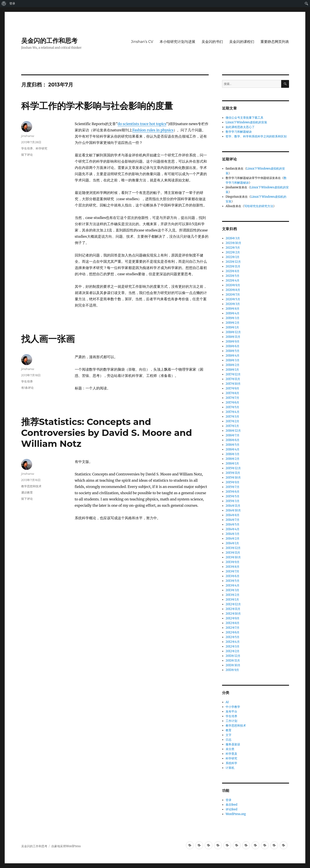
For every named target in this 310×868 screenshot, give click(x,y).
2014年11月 (233, 506)
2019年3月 (233, 318)
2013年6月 (233, 576)
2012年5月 (233, 637)
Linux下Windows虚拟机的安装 (246, 122)
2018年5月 (233, 351)
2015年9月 (233, 482)
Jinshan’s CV (142, 42)
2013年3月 (233, 590)
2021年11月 (233, 266)
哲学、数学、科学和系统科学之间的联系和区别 (256, 136)
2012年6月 (233, 632)
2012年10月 (233, 614)
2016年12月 (233, 431)
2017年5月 (232, 407)
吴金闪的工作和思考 (49, 41)
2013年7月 (233, 571)
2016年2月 (233, 459)
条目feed (232, 805)
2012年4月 (233, 642)
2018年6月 (233, 346)
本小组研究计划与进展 (177, 42)
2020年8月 (233, 290)
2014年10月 (233, 510)
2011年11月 (233, 661)
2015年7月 (233, 487)
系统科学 (231, 763)
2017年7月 (232, 398)
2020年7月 (233, 295)
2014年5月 (233, 524)
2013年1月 (232, 600)
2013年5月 (233, 581)
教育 (229, 730)
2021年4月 (233, 281)
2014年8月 (233, 515)
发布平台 (231, 711)
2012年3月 (233, 646)
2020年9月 (233, 285)
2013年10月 (233, 557)
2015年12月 (233, 468)
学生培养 (27, 148)
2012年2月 (233, 651)
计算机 (230, 768)
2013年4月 (233, 585)
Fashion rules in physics (153, 130)
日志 (229, 740)
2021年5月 (233, 276)
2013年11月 (233, 553)
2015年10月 (233, 478)
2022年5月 (233, 248)
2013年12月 (233, 548)
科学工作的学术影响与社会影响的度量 (97, 106)
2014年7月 (233, 520)
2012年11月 (233, 609)
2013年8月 (233, 567)
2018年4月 (233, 356)
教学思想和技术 (31, 486)
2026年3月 (233, 238)
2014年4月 (233, 529)
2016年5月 (233, 445)
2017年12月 (233, 374)
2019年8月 (233, 309)
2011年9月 (232, 670)
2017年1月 (232, 426)
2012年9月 (233, 618)
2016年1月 (232, 463)
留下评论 (27, 155)
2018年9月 (233, 342)
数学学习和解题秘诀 (239, 132)
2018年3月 (233, 360)
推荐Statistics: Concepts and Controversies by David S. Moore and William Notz (107, 433)
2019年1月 (232, 327)
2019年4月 (233, 313)
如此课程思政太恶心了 (240, 127)
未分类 (230, 749)
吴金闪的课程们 (242, 42)
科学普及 (231, 754)
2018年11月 (233, 337)
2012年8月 (233, 623)
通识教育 (27, 492)
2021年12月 (233, 262)
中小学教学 (233, 707)
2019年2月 (233, 323)
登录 (12, 3)
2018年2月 (233, 365)
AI (227, 702)
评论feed (232, 809)
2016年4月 (233, 449)
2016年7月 (233, 435)
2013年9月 (233, 562)
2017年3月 (232, 417)
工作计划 (231, 721)
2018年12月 (233, 332)
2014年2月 (233, 539)
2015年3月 (233, 501)
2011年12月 (233, 656)
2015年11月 (233, 473)
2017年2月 (233, 421)
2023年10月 (233, 243)
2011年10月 (233, 665)
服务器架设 (233, 744)
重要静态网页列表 (275, 42)
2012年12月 (233, 604)
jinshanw (28, 136)
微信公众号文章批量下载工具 (244, 118)
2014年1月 (232, 543)
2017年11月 (233, 379)
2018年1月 (232, 370)
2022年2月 (233, 252)
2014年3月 (233, 534)
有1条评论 (28, 388)
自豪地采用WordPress (66, 846)
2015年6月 (233, 492)
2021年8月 (233, 271)
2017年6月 (233, 402)
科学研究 (42, 148)
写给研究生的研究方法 (259, 206)
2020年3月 (233, 304)
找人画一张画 (48, 339)
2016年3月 (233, 454)
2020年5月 (233, 299)
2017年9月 (233, 388)
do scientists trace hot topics (142, 124)
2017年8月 (233, 393)
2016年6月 (233, 440)
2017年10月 (233, 384)
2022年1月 (233, 257)
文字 (229, 735)
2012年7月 (233, 628)
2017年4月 (233, 412)
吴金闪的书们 (212, 42)
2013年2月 (233, 595)
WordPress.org (236, 814)
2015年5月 (233, 496)
